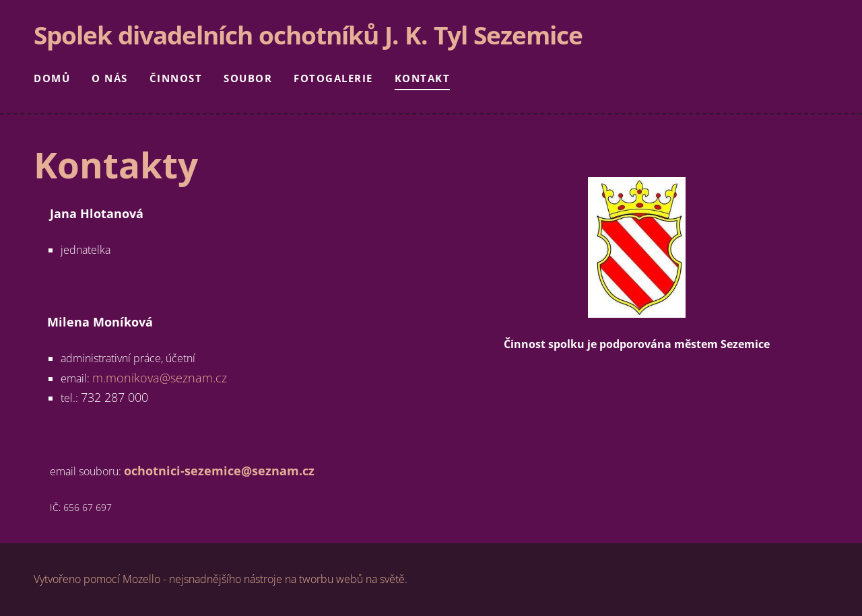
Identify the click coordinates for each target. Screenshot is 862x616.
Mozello (141, 579)
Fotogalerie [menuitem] (333, 78)
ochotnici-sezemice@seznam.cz (219, 471)
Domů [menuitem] (52, 78)
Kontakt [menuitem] (423, 78)
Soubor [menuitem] (248, 78)
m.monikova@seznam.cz (160, 378)
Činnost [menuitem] (176, 78)
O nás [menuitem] (110, 78)
